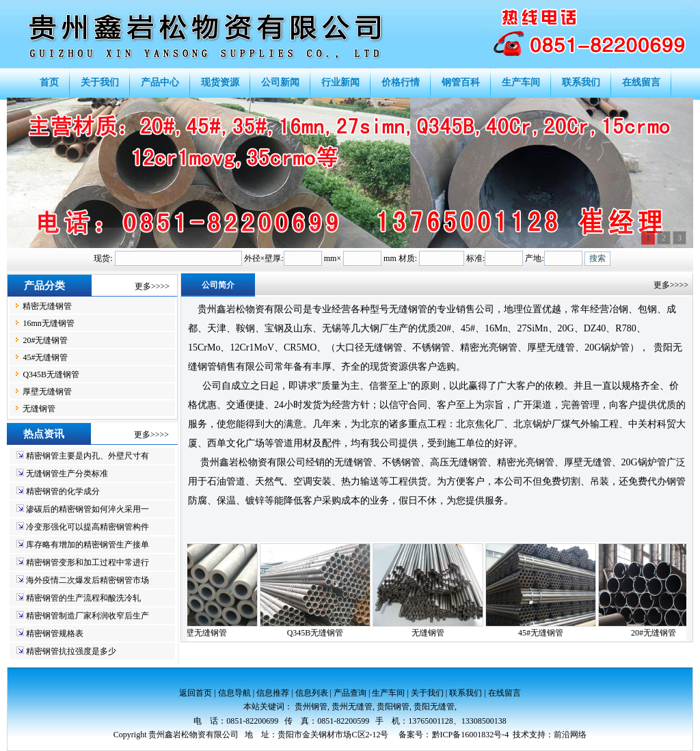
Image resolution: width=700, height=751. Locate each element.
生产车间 (388, 693)
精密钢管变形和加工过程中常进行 (87, 562)
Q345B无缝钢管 (51, 374)
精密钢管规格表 (55, 633)
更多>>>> (152, 286)
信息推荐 (273, 693)
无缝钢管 (39, 409)
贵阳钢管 (393, 707)
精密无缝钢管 (47, 306)
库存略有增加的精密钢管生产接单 (87, 545)
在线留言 (504, 693)
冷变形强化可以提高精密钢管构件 (87, 527)
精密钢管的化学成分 (63, 491)
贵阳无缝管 (434, 707)
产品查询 (350, 693)
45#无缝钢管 (45, 357)
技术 (521, 735)
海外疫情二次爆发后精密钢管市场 (87, 580)
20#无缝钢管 (45, 340)
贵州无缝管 (352, 707)
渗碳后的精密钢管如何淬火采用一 (87, 509)
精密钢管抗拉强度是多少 (71, 651)
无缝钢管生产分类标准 (67, 474)
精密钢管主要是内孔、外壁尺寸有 (87, 456)
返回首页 (196, 693)
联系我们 (466, 693)
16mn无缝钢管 (48, 323)
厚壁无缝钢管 (47, 392)
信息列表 (312, 693)
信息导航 (234, 693)
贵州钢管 (311, 707)
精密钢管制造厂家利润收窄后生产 (87, 616)
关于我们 (427, 693)
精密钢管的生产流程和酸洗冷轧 (83, 598)
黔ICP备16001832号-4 (471, 735)
